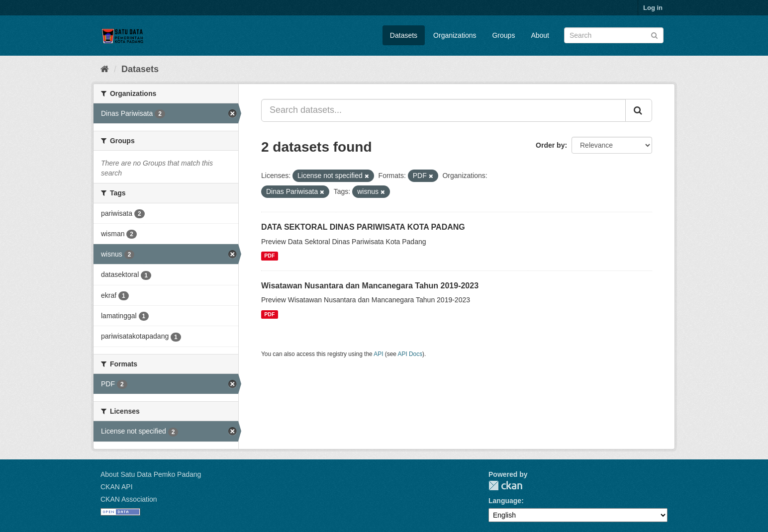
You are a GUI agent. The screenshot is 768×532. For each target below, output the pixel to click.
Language (505, 501)
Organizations (455, 35)
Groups (503, 35)
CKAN (505, 486)
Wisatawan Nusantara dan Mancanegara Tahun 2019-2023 (370, 286)
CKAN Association (129, 499)
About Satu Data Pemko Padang (151, 474)
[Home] (105, 69)
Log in (653, 8)
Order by (550, 145)
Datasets (404, 35)
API (378, 354)
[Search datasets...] (443, 110)
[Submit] (654, 35)
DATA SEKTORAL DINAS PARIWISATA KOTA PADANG (363, 227)
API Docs (410, 354)
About (540, 35)
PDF (269, 256)
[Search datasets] (614, 35)
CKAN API (117, 487)
